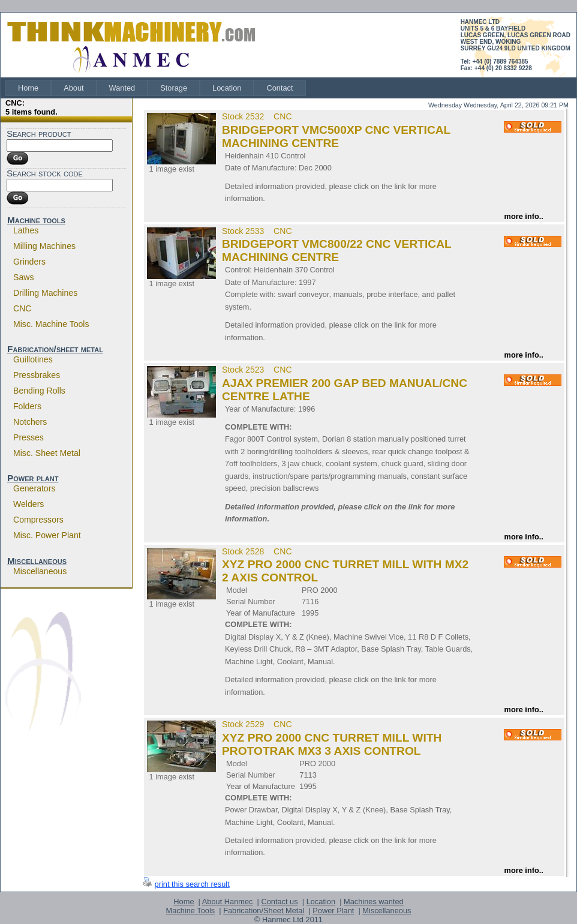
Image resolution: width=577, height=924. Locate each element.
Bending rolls (39, 391)
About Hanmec (228, 901)
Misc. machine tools (51, 324)
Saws (23, 277)
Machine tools (36, 220)
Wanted (122, 88)
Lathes (26, 230)
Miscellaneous (37, 561)
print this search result (192, 884)
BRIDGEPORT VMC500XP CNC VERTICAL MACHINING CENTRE (336, 136)
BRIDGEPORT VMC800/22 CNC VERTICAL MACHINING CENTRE (336, 250)
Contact (280, 88)
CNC (22, 308)
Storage (174, 88)
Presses (28, 437)
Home (28, 88)
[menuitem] (28, 88)
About (73, 88)
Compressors (38, 520)
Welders (28, 504)
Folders (27, 406)
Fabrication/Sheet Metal (264, 910)
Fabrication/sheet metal (55, 349)
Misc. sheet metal (47, 453)
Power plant (33, 478)
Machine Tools (191, 910)
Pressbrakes (37, 375)
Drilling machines (45, 293)
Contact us (279, 901)
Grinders (29, 262)
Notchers (30, 422)
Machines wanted (374, 901)
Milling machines (44, 246)
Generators (34, 488)
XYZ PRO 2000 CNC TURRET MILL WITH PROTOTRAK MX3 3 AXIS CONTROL (332, 744)
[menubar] (156, 88)
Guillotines (33, 359)
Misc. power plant (47, 535)
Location (227, 88)
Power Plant (333, 910)
